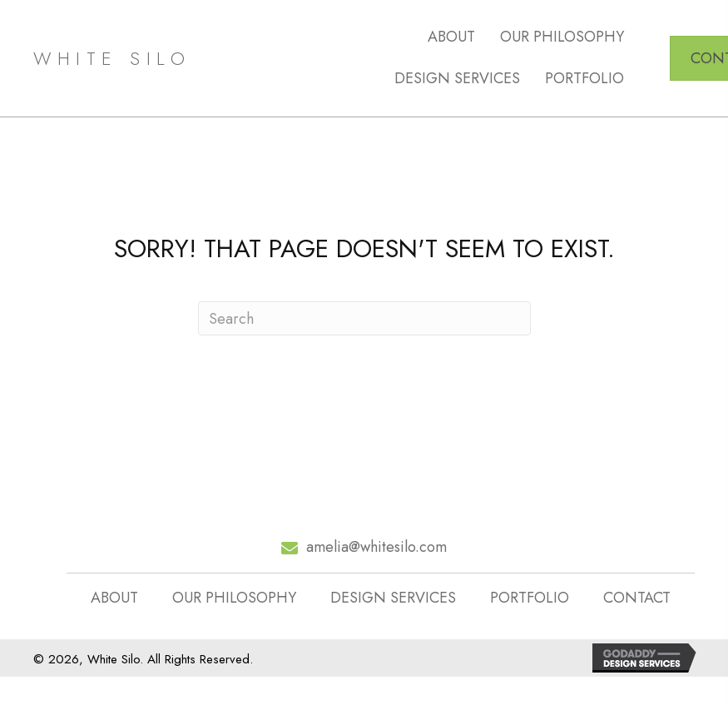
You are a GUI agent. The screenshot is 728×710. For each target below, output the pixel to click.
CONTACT (637, 598)
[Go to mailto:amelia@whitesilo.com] (364, 548)
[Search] (364, 318)
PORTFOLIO (530, 598)
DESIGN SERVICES (393, 598)
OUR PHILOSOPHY (234, 598)
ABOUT (114, 598)
